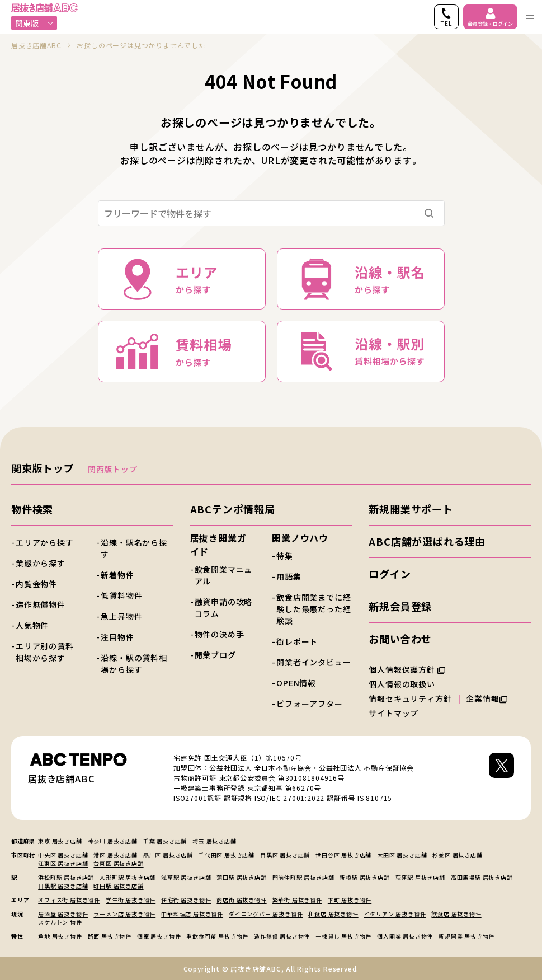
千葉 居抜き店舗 (165, 841)
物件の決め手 (220, 634)
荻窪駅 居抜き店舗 (420, 877)
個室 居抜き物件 (159, 936)
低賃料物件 (121, 595)
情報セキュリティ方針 (410, 698)
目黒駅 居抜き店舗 (63, 886)
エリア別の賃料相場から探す (45, 652)
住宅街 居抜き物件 (186, 900)
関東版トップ (43, 468)
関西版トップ (113, 469)
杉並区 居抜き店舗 (457, 855)
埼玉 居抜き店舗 (214, 841)
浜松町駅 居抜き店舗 (66, 877)
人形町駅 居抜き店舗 (128, 877)
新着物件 (117, 575)
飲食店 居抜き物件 (456, 914)
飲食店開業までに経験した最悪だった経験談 (314, 609)
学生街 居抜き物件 (131, 900)
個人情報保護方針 (407, 669)
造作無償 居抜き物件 (282, 936)
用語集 (289, 576)
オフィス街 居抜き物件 (69, 900)
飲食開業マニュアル (224, 575)
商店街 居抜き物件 (241, 900)
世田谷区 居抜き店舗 (343, 855)
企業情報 (486, 698)
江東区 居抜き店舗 (63, 863)
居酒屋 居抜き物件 (63, 914)
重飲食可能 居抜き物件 (217, 936)
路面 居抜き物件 (110, 936)
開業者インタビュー (314, 662)
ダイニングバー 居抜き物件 (266, 914)
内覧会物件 (36, 584)
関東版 (34, 23)
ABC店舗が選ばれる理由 (427, 541)
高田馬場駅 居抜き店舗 (482, 877)
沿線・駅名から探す (134, 548)
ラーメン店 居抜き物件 (124, 914)
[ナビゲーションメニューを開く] (530, 17)
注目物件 (117, 637)
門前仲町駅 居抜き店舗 (303, 877)
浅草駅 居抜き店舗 (186, 877)
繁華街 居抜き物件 (297, 900)
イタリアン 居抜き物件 (395, 914)
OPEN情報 (296, 683)
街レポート (297, 641)
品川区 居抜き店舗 (168, 855)
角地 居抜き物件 (60, 936)
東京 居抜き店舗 (60, 841)
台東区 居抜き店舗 (118, 863)
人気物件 (32, 625)
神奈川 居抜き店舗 (113, 841)
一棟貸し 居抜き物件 (343, 936)
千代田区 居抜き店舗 (227, 855)
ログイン (390, 574)
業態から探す (41, 563)
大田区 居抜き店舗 (402, 855)
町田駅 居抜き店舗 (118, 886)
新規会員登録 (400, 606)
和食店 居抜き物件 (333, 914)
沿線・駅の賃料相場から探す (134, 664)
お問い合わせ (400, 639)
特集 (285, 556)
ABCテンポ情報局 (233, 509)
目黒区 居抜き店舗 (285, 855)
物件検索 (32, 509)
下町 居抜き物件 (350, 900)
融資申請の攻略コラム (224, 608)
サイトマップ (393, 713)
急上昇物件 (121, 616)
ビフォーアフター (309, 704)
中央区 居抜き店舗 (63, 855)
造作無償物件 (41, 604)
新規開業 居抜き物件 (466, 936)
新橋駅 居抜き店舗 (364, 877)
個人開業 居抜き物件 (405, 936)
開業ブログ (215, 655)
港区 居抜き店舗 (115, 855)
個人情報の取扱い (407, 684)
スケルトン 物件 (60, 922)
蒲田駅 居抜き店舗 (241, 877)
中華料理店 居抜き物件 (192, 914)
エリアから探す (45, 542)
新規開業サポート (411, 509)
